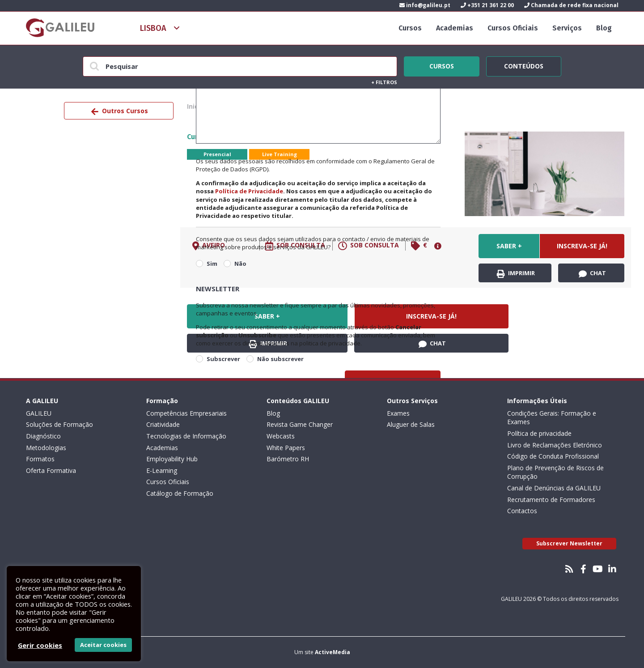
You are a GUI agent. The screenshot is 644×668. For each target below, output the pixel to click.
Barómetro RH (288, 459)
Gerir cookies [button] (40, 645)
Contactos (522, 511)
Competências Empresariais (186, 413)
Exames (398, 413)
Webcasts (281, 436)
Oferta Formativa (51, 470)
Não (240, 264)
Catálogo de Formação (180, 493)
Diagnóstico (43, 436)
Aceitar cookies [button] (103, 645)
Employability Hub (172, 459)
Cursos (410, 28)
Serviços (567, 28)
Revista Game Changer (300, 424)
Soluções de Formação (59, 424)
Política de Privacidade (249, 191)
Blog (604, 28)
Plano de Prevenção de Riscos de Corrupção (555, 472)
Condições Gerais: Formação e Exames (552, 418)
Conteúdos (524, 65)
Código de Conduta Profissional (553, 456)
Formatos (40, 459)
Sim (212, 264)
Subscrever (223, 359)
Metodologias (46, 448)
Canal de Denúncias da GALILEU (554, 488)
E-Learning (162, 470)
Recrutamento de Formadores (551, 500)
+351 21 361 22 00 (487, 5)
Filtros (384, 82)
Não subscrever (280, 359)
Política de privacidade (539, 433)
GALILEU (39, 413)
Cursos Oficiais (513, 28)
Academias (455, 28)
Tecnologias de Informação (186, 436)
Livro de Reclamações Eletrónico (555, 445)
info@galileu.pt (425, 5)
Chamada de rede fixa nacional (571, 5)
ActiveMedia (333, 652)
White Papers (286, 448)
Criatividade (163, 424)
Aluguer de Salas (411, 424)
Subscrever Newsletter (569, 543)
